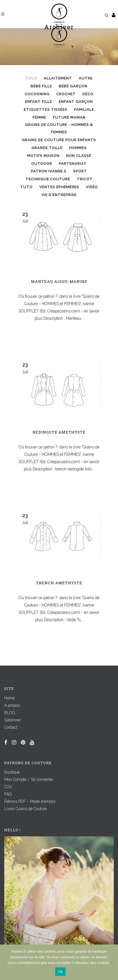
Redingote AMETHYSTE (59, 432)
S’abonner (13, 720)
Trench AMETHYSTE (59, 583)
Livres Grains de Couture (26, 809)
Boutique (12, 772)
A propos (12, 705)
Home (9, 698)
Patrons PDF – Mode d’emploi (30, 801)
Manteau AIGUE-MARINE (59, 281)
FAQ (8, 794)
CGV (8, 787)
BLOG (10, 713)
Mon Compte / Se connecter (29, 779)
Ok (60, 972)
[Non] (111, 962)
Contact (11, 727)
